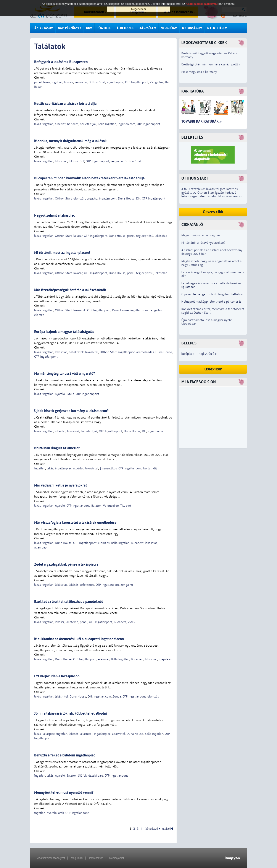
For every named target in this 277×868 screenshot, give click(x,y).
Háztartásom (43, 28)
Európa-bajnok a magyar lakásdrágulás (64, 332)
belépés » (188, 354)
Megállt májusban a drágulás (201, 235)
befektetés (87, 585)
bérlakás (73, 124)
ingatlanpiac (115, 82)
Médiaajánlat (116, 858)
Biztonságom (192, 28)
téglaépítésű (145, 236)
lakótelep (72, 622)
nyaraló (60, 394)
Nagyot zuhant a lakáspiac (55, 215)
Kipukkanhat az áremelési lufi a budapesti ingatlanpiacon (79, 639)
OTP (82, 161)
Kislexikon (213, 369)
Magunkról (77, 858)
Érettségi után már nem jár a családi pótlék (211, 64)
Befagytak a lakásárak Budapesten (61, 62)
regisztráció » (208, 354)
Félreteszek (125, 28)
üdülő (70, 394)
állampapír (41, 548)
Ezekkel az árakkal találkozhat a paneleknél (68, 602)
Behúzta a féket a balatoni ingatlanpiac (65, 755)
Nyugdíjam (169, 28)
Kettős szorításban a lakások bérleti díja (65, 104)
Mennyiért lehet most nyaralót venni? (64, 793)
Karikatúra (192, 91)
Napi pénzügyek (70, 28)
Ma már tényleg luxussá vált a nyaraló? (65, 374)
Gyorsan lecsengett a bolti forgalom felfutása (212, 294)
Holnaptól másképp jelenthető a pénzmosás (211, 302)
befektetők (76, 352)
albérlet (60, 124)
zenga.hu (81, 82)
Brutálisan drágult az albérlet (57, 448)
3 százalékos (108, 468)
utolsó (166, 829)
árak (61, 813)
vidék (132, 622)
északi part (96, 776)
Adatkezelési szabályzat (51, 858)
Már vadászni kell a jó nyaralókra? (61, 485)
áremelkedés (145, 352)
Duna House (126, 199)
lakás (47, 82)
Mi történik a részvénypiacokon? (203, 243)
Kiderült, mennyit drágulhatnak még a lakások (70, 141)
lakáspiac (61, 161)
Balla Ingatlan (107, 124)
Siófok (82, 776)
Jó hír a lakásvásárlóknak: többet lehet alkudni (71, 713)
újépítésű (165, 659)
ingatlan (57, 82)
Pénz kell (104, 28)
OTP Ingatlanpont (137, 82)
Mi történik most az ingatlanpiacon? (62, 253)
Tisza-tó (126, 506)
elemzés (104, 543)
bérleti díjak (88, 124)
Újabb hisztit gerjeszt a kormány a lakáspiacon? (71, 411)
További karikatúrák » (201, 121)
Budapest (137, 543)
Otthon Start (97, 82)
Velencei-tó (111, 506)
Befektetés (192, 137)
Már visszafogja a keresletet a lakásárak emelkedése (75, 523)
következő (152, 829)
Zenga (117, 697)
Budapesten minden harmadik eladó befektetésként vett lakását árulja (89, 178)
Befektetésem (217, 28)
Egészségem (147, 28)
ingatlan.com (126, 124)
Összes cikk (213, 212)
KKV (89, 28)
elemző (78, 199)
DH (138, 199)
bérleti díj (150, 468)
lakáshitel (92, 352)
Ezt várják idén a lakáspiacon (57, 676)
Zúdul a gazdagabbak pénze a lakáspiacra (66, 564)
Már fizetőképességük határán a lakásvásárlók (70, 290)
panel (38, 82)
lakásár (69, 82)
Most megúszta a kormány (199, 72)
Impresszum (96, 858)
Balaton (96, 506)
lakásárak (80, 310)
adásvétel (119, 734)
